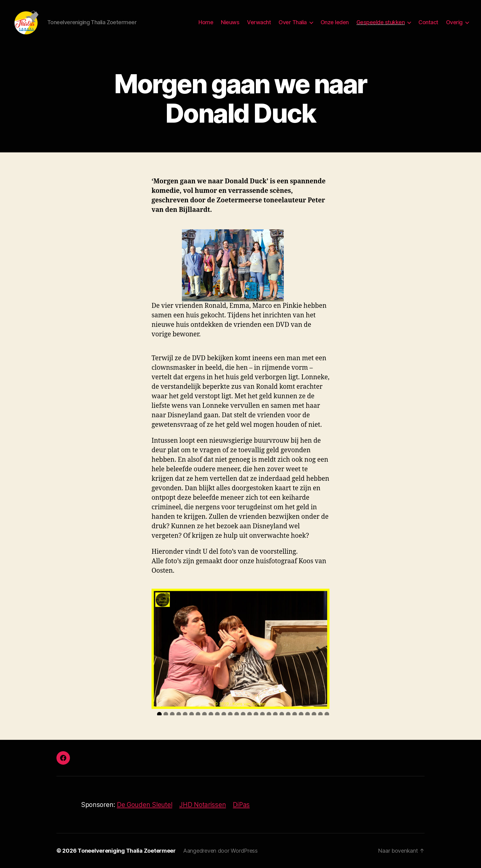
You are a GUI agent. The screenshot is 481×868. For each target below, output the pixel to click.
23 (301, 714)
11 (224, 714)
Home (206, 22)
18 (269, 714)
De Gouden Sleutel (144, 805)
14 (243, 714)
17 (262, 714)
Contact (428, 22)
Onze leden (335, 22)
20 (282, 714)
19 (275, 714)
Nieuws (230, 22)
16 (256, 714)
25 (314, 714)
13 (237, 714)
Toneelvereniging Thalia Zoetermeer (127, 851)
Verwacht (259, 22)
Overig (454, 22)
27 (327, 714)
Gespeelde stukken (381, 22)
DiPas (241, 805)
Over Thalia (293, 22)
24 (308, 714)
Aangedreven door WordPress (220, 851)
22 (295, 714)
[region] (240, 649)
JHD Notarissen (202, 805)
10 (217, 714)
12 (230, 714)
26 (320, 714)
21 (288, 714)
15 (250, 714)
